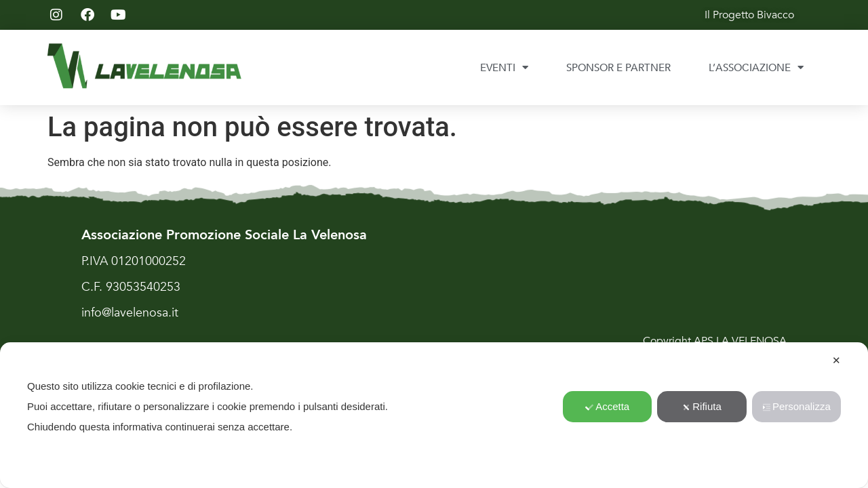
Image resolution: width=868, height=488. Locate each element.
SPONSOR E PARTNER (618, 68)
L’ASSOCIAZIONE (756, 67)
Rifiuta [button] (702, 406)
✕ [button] (836, 360)
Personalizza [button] (796, 406)
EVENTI (504, 67)
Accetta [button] (607, 406)
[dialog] (434, 415)
